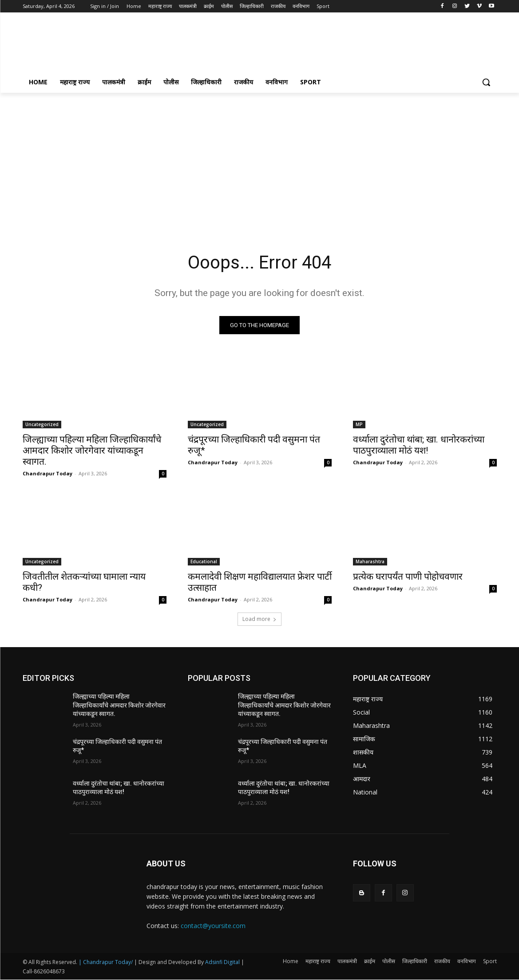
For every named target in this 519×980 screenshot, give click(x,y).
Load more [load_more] (259, 619)
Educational (204, 561)
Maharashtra (370, 561)
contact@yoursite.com (213, 926)
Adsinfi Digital (223, 962)
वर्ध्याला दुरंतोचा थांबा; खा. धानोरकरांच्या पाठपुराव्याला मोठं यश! (419, 445)
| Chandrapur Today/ (106, 962)
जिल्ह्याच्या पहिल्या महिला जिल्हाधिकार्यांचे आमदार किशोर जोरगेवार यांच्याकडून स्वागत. (92, 450)
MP (359, 424)
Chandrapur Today (48, 473)
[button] (486, 82)
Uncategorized (42, 424)
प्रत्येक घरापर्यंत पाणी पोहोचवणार (408, 577)
